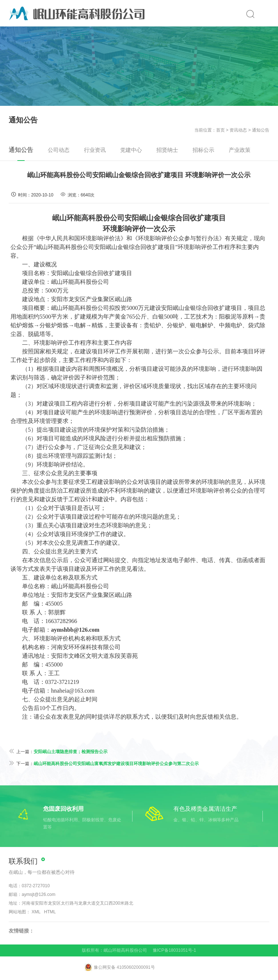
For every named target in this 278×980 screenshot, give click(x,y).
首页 (220, 130)
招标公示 (203, 150)
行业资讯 (95, 150)
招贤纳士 (167, 150)
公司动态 (59, 150)
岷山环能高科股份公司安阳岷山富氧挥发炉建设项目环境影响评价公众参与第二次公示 (116, 764)
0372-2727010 (36, 886)
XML (36, 912)
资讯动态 (238, 130)
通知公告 (261, 130)
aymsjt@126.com (39, 894)
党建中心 (131, 150)
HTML (50, 912)
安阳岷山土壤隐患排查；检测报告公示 (71, 752)
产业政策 (240, 150)
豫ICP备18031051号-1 (174, 950)
